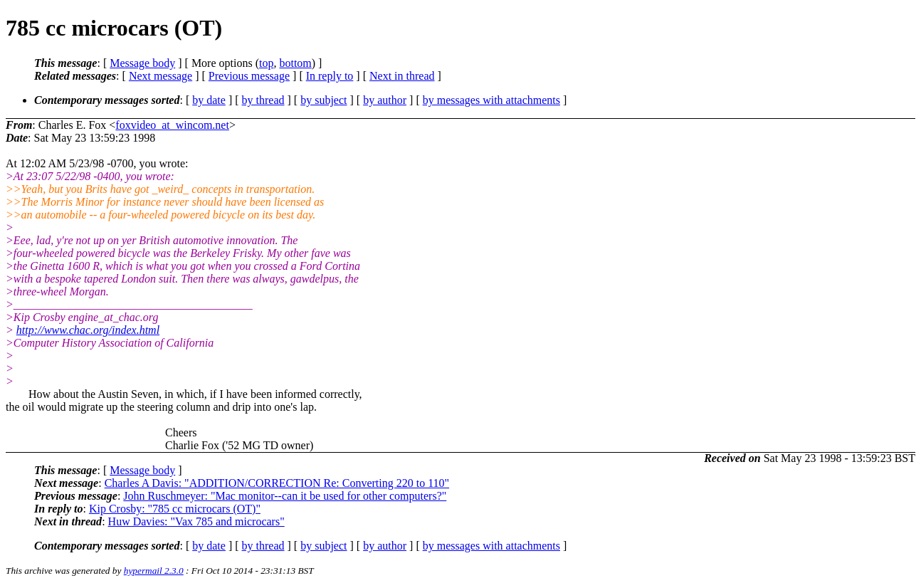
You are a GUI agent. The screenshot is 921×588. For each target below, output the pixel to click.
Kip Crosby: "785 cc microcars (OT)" (175, 509)
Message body (142, 63)
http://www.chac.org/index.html (88, 330)
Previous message (249, 76)
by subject (323, 100)
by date (209, 100)
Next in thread (402, 76)
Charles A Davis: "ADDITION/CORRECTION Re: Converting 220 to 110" (277, 483)
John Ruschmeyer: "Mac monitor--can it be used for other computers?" (285, 496)
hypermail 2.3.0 (154, 571)
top (266, 63)
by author (385, 100)
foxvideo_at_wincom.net (172, 125)
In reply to (330, 76)
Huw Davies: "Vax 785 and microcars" (196, 521)
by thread (263, 100)
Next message (160, 76)
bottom (295, 63)
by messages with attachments (491, 100)
